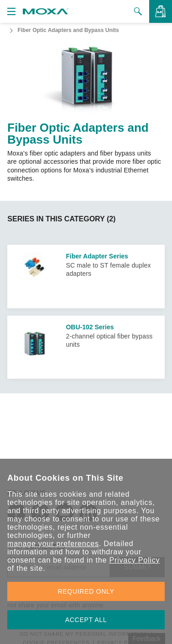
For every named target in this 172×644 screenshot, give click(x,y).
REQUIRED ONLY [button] (86, 591)
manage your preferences (53, 544)
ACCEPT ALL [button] (86, 620)
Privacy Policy (134, 560)
